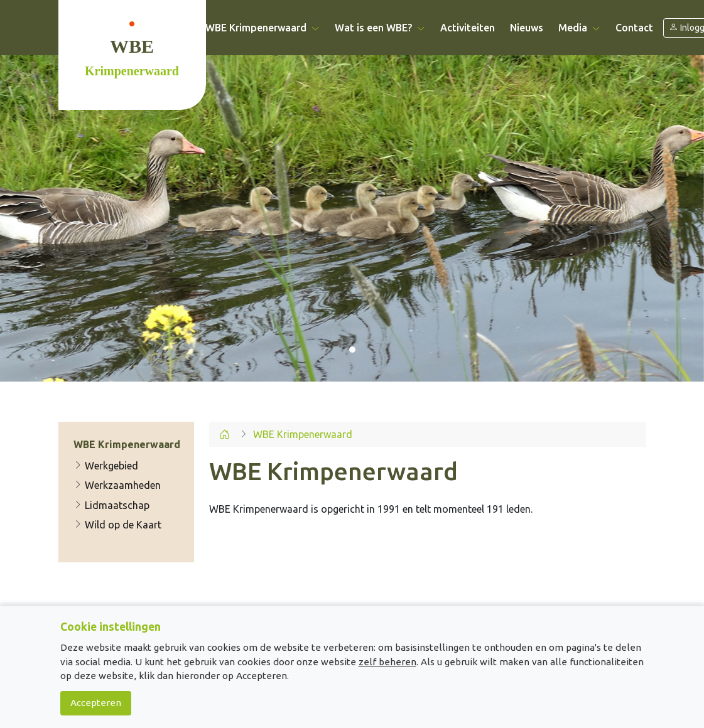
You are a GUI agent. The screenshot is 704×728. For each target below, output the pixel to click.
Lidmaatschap (111, 505)
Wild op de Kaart (117, 525)
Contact (634, 28)
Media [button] (579, 28)
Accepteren (96, 703)
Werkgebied (106, 466)
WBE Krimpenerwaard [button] (263, 28)
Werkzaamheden (117, 485)
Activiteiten (468, 28)
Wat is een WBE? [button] (380, 28)
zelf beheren (387, 662)
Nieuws (527, 28)
